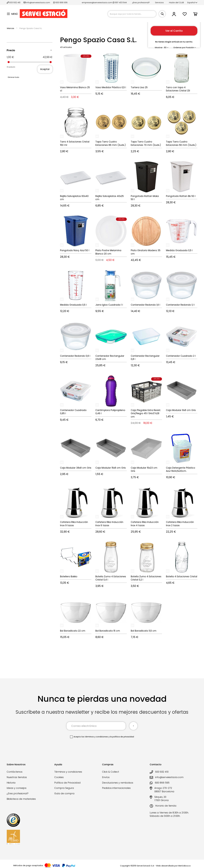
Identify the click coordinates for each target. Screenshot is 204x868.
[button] (192, 3)
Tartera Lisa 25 (139, 87)
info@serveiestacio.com (37, 2)
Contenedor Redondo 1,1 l (180, 305)
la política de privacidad (122, 737)
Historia (11, 783)
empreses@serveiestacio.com (97, 2)
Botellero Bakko (69, 576)
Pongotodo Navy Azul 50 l (75, 250)
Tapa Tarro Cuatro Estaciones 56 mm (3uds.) (181, 143)
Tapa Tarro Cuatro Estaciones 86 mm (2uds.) (111, 143)
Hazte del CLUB (176, 2)
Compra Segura (64, 788)
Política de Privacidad (67, 783)
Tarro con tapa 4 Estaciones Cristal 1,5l (178, 89)
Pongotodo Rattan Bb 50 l (181, 196)
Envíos (106, 777)
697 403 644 (120, 2)
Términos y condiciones (68, 772)
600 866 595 (60, 2)
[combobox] (132, 14)
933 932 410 (14, 2)
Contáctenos (15, 772)
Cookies (59, 777)
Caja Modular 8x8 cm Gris (181, 410)
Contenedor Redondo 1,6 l (145, 305)
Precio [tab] (11, 50)
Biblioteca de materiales (21, 799)
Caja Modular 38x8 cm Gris (76, 468)
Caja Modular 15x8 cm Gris (111, 468)
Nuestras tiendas (17, 777)
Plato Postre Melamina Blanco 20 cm (108, 252)
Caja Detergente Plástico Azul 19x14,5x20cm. (181, 469)
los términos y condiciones (95, 737)
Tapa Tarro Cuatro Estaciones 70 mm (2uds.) (146, 143)
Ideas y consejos (17, 788)
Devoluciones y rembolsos (118, 783)
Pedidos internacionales (116, 788)
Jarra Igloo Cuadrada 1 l (109, 305)
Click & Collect (111, 772)
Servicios (159, 2)
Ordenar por (179, 47)
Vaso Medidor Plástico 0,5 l (111, 87)
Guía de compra (64, 793)
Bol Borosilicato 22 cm (73, 631)
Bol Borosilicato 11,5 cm (144, 631)
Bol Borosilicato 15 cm (108, 631)
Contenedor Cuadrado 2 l (181, 356)
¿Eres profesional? (141, 2)
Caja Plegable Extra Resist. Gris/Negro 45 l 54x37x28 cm (146, 413)
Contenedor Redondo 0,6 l (75, 356)
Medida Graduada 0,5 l (179, 250)
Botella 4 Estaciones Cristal (182, 576)
